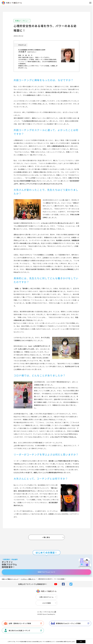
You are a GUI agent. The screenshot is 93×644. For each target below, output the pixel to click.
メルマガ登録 (46, 603)
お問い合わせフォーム (46, 597)
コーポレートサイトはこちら (46, 612)
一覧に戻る (46, 537)
